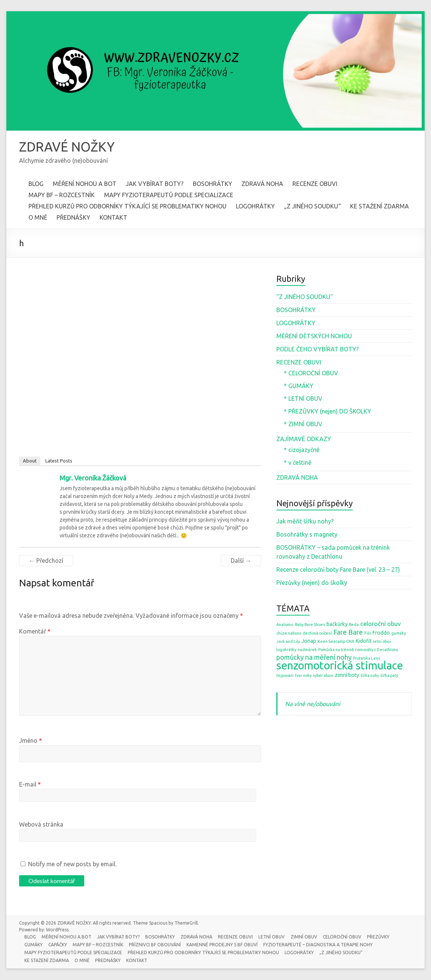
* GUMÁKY (299, 386)
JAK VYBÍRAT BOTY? (155, 184)
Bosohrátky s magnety (307, 535)
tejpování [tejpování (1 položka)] (285, 676)
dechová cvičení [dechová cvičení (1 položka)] (317, 634)
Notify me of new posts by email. (72, 864)
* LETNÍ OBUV (303, 399)
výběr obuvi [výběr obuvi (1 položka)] (323, 676)
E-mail (30, 785)
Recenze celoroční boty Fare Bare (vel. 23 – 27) (338, 570)
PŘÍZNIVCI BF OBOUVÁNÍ (157, 945)
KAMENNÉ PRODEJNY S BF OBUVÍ (224, 945)
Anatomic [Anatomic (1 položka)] (285, 625)
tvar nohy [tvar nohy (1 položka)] (303, 676)
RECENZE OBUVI (315, 184)
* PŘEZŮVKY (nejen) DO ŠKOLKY (327, 412)
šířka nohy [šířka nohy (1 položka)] (370, 676)
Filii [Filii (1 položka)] (368, 634)
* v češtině (298, 463)
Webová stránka (41, 825)
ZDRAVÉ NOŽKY (69, 147)
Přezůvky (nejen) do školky (312, 583)
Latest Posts (59, 461)
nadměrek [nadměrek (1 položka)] (307, 650)
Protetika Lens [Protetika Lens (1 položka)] (367, 659)
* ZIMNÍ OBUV (303, 424)
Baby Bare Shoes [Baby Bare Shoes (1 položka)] (310, 625)
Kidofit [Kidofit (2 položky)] (364, 641)
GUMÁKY (34, 945)
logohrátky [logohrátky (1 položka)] (286, 650)
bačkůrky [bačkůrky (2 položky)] (337, 625)
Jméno (31, 741)
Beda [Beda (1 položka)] (354, 625)
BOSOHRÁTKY (213, 184)
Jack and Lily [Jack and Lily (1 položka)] (288, 642)
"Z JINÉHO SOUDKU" (305, 297)
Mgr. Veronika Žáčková (93, 478)
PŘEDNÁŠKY (73, 218)
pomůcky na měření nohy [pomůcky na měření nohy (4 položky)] (314, 657)
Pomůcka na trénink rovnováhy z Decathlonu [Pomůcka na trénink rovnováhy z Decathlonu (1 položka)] (358, 650)
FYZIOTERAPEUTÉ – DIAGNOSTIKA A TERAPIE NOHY (321, 945)
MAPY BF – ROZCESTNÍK (62, 195)
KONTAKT (113, 218)
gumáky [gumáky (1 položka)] (399, 634)
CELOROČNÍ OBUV (345, 937)
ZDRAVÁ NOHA (262, 184)
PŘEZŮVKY (382, 937)
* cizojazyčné (302, 450)
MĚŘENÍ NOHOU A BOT (85, 184)
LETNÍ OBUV (274, 937)
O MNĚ (38, 218)
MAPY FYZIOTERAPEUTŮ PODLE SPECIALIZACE (169, 195)
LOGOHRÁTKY (255, 207)
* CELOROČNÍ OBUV (311, 373)
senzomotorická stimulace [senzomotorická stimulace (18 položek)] (340, 666)
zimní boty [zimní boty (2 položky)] (347, 675)
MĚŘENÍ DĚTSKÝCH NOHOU (314, 336)
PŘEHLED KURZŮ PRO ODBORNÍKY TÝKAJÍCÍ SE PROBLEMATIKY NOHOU (128, 207)
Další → (241, 561)
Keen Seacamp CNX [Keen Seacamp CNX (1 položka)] (336, 642)
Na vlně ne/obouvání (312, 704)
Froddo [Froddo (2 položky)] (381, 633)
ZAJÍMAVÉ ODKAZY (304, 439)
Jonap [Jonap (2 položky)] (309, 641)
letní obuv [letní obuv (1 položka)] (382, 642)
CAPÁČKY (59, 945)
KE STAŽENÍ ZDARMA (380, 207)
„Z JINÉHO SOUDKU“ (312, 207)
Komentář (35, 632)
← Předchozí (46, 561)
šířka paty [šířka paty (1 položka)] (389, 676)
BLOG (36, 184)
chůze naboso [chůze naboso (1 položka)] (289, 634)
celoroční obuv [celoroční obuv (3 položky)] (380, 624)
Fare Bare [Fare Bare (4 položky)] (348, 632)
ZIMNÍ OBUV (307, 937)
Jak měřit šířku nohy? (305, 522)
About (30, 461)
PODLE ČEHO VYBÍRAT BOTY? (318, 349)
